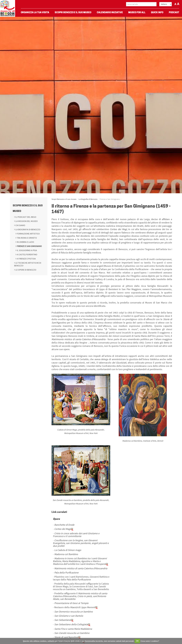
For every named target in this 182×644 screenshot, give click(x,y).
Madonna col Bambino (66, 554)
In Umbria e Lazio (25, 242)
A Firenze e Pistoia (26, 259)
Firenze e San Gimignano (29, 246)
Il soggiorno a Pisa (27, 250)
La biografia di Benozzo (28, 229)
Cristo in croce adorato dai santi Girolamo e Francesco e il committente (76, 535)
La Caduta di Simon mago (68, 550)
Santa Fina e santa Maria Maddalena (73, 629)
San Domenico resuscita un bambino (74, 612)
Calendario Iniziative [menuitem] (110, 13)
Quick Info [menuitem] (157, 13)
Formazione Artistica (28, 234)
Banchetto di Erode (64, 525)
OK (137, 641)
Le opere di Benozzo (26, 270)
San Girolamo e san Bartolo (69, 616)
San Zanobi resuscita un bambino (72, 633)
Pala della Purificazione (66, 573)
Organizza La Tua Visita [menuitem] (35, 13)
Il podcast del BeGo (26, 217)
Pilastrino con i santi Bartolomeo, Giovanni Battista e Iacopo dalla (81, 578)
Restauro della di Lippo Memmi (76, 607)
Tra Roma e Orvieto (27, 238)
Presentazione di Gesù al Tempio (71, 603)
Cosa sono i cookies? (150, 641)
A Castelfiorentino (27, 254)
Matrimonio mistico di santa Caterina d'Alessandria (81, 568)
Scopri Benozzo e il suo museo (64, 199)
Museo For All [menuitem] (137, 13)
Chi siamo (20, 225)
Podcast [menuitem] (174, 13)
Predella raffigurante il (80, 596)
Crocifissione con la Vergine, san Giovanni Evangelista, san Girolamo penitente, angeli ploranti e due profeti (81, 543)
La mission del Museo (26, 221)
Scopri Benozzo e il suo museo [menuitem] (73, 13)
